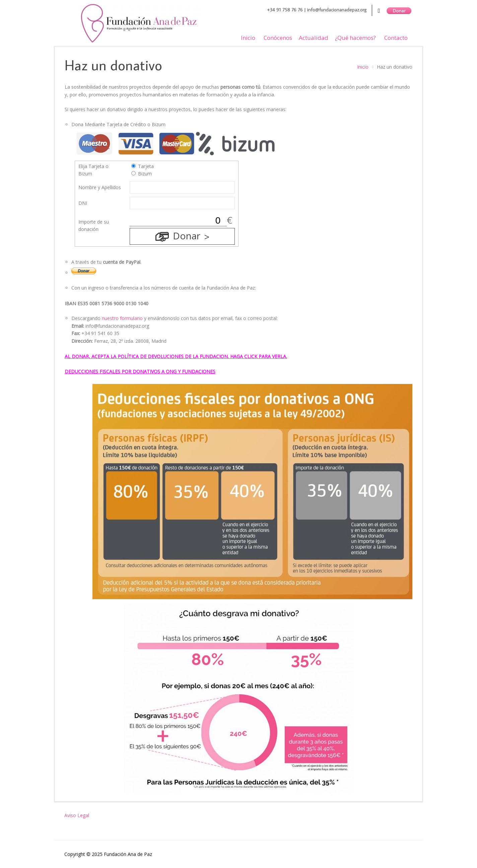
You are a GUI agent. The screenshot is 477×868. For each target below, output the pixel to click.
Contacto (396, 38)
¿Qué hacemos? (355, 38)
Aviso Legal (77, 815)
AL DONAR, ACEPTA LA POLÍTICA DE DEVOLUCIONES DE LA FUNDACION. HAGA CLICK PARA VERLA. (176, 356)
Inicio (248, 38)
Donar (187, 236)
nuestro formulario (122, 318)
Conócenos (278, 38)
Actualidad (314, 38)
